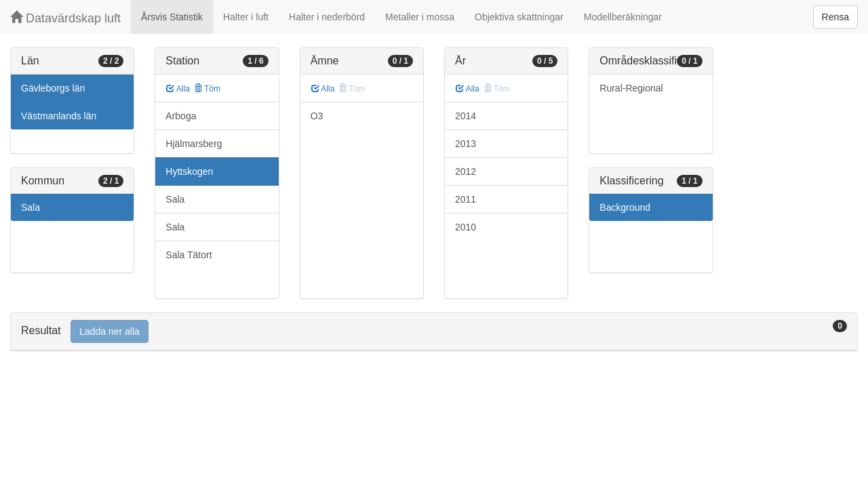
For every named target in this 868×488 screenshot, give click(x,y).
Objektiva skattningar (519, 17)
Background (625, 207)
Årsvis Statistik (172, 17)
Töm (207, 89)
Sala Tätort (189, 255)
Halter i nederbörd (327, 17)
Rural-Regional (631, 88)
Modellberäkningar (623, 17)
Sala (31, 207)
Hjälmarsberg (194, 144)
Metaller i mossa (420, 17)
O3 (317, 116)
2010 (466, 227)
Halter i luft (246, 17)
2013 (466, 144)
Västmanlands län (59, 116)
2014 (466, 116)
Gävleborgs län (53, 88)
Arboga (181, 116)
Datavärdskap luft (65, 18)
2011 (466, 199)
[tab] (434, 332)
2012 (466, 171)
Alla (178, 89)
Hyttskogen (189, 171)
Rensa (835, 17)
